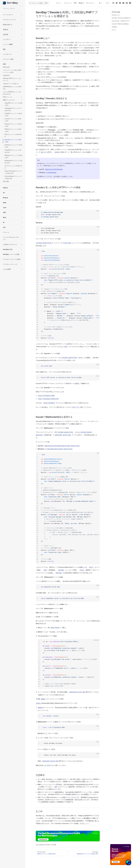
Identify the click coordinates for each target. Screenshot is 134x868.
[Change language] (101, 3)
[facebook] (120, 3)
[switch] (107, 3)
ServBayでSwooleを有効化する (121, 18)
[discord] (127, 3)
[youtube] (123, 3)
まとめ (114, 30)
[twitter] (117, 3)
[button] (13, 15)
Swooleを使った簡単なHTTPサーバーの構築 (121, 21)
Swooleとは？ (116, 15)
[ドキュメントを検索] (39, 3)
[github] (113, 3)
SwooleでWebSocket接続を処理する (121, 24)
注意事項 (114, 27)
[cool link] (130, 3)
